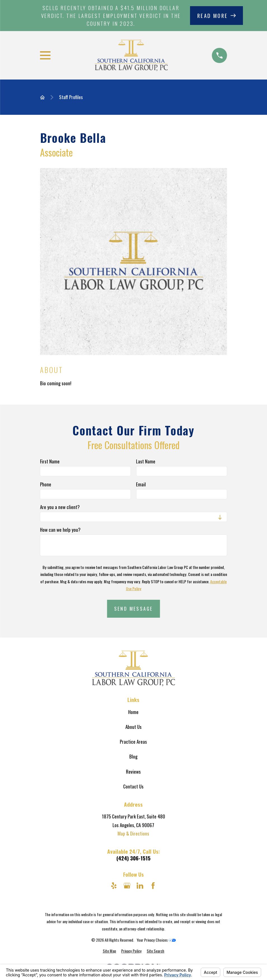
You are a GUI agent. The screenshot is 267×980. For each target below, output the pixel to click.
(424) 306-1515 (133, 858)
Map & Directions (133, 833)
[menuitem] (109, 951)
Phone (46, 484)
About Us (133, 727)
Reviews (133, 772)
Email (141, 484)
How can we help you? (60, 530)
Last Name (146, 462)
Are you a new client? (60, 507)
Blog (133, 756)
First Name (50, 462)
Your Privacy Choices (156, 940)
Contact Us (133, 786)
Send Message (134, 609)
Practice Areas (133, 742)
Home (133, 712)
